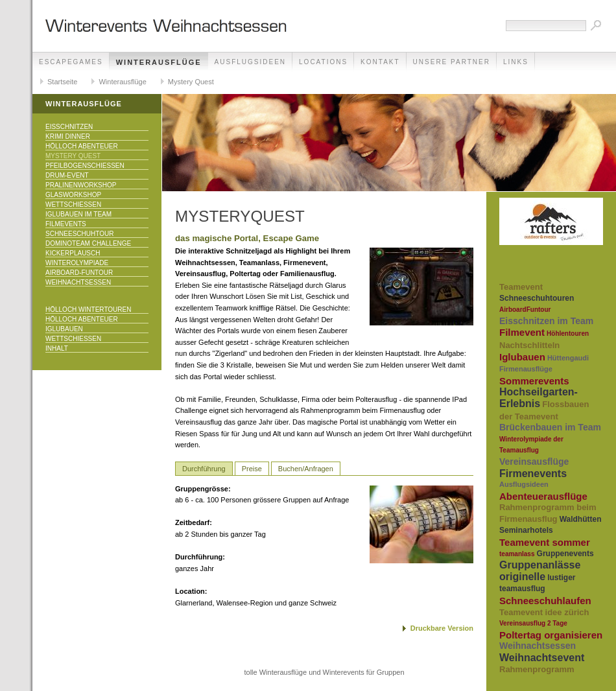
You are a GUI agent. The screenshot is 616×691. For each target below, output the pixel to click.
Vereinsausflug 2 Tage (533, 623)
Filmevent (522, 332)
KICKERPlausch (73, 253)
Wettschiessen (73, 205)
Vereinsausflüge (534, 462)
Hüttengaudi (568, 358)
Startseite (62, 82)
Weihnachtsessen (78, 282)
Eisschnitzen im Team (546, 321)
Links (516, 62)
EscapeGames (71, 62)
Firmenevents (533, 474)
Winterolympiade (77, 263)
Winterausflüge (159, 62)
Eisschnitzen (69, 127)
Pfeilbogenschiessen (85, 166)
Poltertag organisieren (551, 635)
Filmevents (66, 224)
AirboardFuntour (525, 310)
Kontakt (380, 62)
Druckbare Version (442, 628)
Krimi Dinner (68, 136)
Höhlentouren (568, 334)
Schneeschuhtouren (537, 298)
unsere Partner (452, 62)
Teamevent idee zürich (544, 612)
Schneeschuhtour (79, 234)
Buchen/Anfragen (306, 469)
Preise (252, 469)
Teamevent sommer (545, 542)
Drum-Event (67, 175)
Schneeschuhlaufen (545, 601)
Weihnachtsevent (542, 658)
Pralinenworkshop (81, 185)
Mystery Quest (191, 82)
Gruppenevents (565, 554)
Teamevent (521, 287)
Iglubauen (64, 329)
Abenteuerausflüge (543, 496)
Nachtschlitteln (529, 345)
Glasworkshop (73, 195)
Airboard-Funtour (79, 273)
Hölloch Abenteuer (82, 146)
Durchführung (204, 469)
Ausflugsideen (250, 62)
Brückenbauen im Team (550, 427)
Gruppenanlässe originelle (540, 571)
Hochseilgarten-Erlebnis (539, 398)
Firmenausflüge (526, 369)
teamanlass (517, 554)
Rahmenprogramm (537, 669)
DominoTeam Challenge (88, 243)
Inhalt (57, 348)
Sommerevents (534, 381)
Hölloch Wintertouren (88, 310)
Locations (323, 62)
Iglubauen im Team (78, 214)
